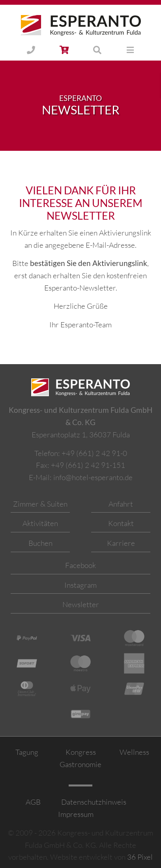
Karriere (121, 543)
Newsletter (81, 604)
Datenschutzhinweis (93, 802)
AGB (33, 802)
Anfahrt (121, 504)
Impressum (76, 814)
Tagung (27, 752)
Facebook (80, 565)
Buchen (40, 543)
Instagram (80, 585)
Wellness (134, 752)
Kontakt (121, 523)
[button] (64, 50)
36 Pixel (140, 857)
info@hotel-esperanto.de (93, 477)
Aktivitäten (40, 523)
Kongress (81, 752)
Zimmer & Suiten (40, 504)
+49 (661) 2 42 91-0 (94, 453)
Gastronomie (80, 764)
